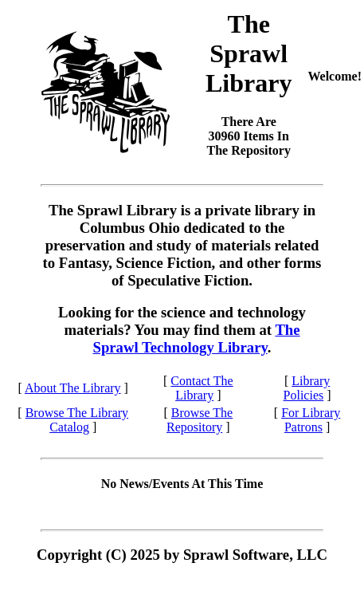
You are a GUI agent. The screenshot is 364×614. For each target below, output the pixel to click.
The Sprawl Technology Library (197, 338)
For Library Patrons (311, 420)
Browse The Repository (200, 420)
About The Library (73, 388)
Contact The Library (202, 388)
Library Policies (307, 388)
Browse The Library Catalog (77, 420)
